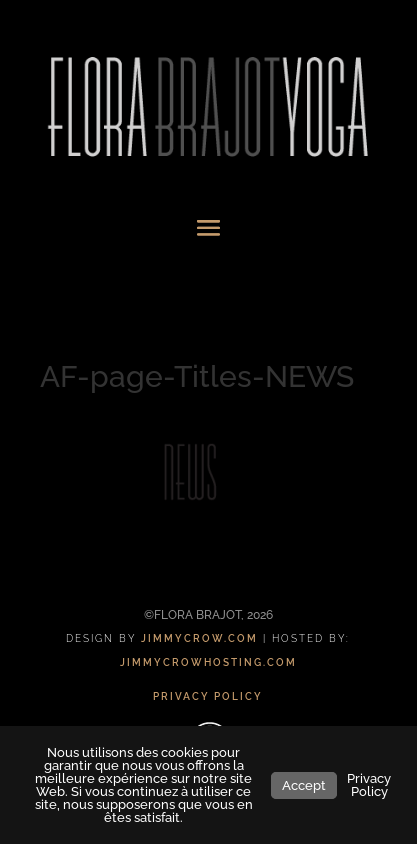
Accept (304, 785)
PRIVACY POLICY (208, 696)
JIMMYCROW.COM (199, 638)
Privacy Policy (369, 785)
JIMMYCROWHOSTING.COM (208, 662)
